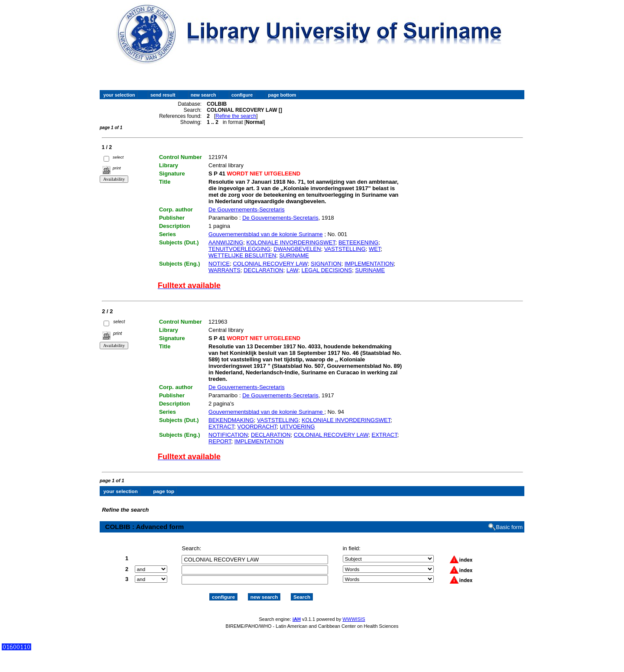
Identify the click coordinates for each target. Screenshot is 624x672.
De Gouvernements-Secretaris (247, 209)
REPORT (220, 441)
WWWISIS (354, 619)
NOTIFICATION (228, 435)
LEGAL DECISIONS (327, 270)
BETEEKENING (358, 242)
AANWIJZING (226, 242)
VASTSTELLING (345, 249)
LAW (292, 270)
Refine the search (236, 116)
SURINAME (294, 255)
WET (375, 249)
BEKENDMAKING (231, 420)
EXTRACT (221, 427)
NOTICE (219, 264)
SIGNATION (326, 264)
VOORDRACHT (257, 427)
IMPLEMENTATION (369, 264)
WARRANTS (224, 270)
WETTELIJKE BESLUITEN (242, 255)
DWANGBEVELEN (297, 249)
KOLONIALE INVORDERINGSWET (291, 242)
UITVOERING (297, 427)
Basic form (509, 527)
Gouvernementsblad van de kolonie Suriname (266, 234)
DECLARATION (263, 270)
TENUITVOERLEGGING (239, 249)
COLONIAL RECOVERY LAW (270, 264)
